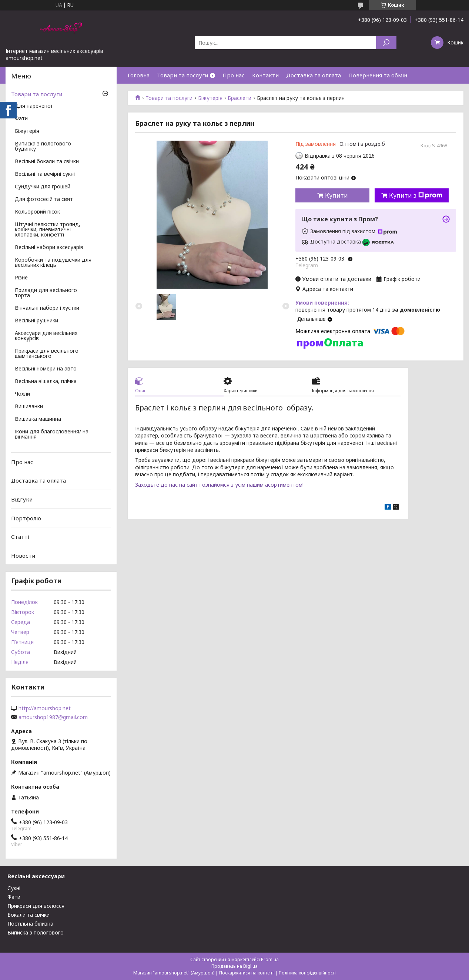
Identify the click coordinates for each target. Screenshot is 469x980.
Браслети (239, 98)
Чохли (22, 394)
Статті (20, 537)
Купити (336, 195)
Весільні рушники (36, 321)
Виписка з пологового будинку (43, 147)
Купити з (416, 195)
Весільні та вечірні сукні (45, 174)
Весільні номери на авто (46, 369)
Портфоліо (26, 518)
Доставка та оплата (314, 75)
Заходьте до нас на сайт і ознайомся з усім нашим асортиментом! (219, 485)
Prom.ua (270, 959)
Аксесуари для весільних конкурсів (46, 336)
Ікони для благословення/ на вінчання (52, 434)
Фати (21, 119)
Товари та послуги (182, 75)
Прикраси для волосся (36, 906)
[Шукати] (386, 43)
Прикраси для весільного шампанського (47, 354)
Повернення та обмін (378, 75)
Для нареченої (34, 106)
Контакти (265, 75)
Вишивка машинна (38, 419)
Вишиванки (29, 407)
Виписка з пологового (36, 932)
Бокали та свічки (29, 915)
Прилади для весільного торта (46, 293)
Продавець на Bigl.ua (234, 966)
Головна (139, 75)
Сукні (14, 888)
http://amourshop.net (45, 708)
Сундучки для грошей (43, 187)
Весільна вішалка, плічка (46, 382)
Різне (21, 278)
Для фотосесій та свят (44, 199)
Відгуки (22, 499)
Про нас (234, 75)
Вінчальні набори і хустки (47, 308)
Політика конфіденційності (307, 973)
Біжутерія (210, 98)
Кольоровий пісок (37, 212)
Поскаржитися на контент (247, 973)
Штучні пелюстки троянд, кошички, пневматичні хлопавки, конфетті (48, 230)
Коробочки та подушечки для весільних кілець (53, 263)
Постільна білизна (30, 924)
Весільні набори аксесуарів (49, 248)
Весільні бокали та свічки (47, 162)
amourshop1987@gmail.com (53, 717)
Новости (23, 556)
